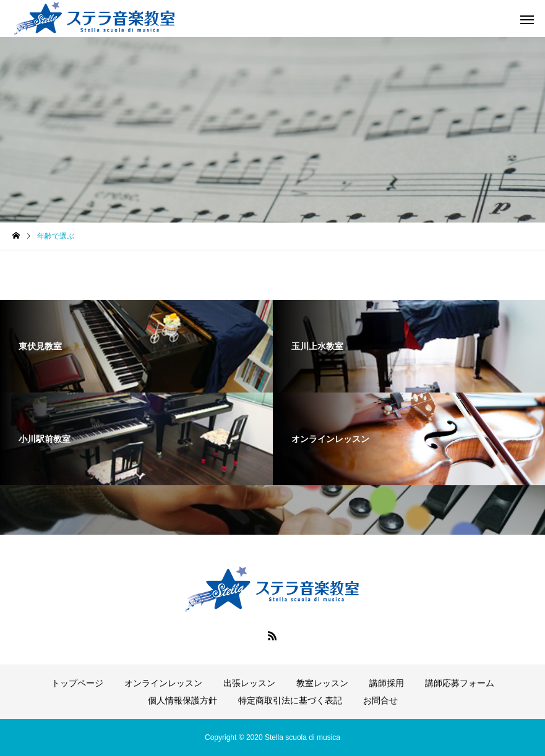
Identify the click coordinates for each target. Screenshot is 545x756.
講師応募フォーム (460, 683)
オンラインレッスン (163, 683)
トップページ (77, 683)
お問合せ (380, 700)
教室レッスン (322, 683)
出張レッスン (249, 683)
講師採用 (387, 683)
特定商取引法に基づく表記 (290, 700)
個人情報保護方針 (182, 700)
